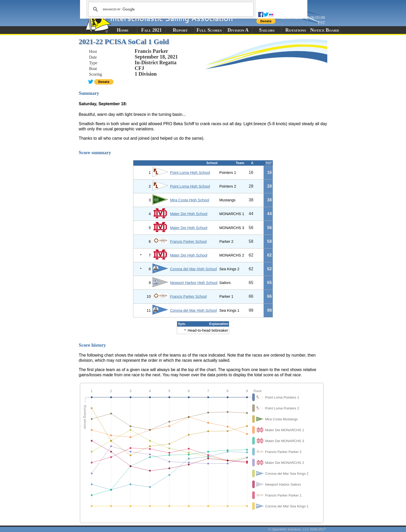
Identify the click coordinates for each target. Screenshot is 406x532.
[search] (170, 9)
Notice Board (324, 30)
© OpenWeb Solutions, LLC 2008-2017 (297, 529)
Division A (238, 30)
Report (180, 30)
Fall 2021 (151, 30)
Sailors (267, 30)
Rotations (296, 30)
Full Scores (209, 30)
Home (123, 30)
